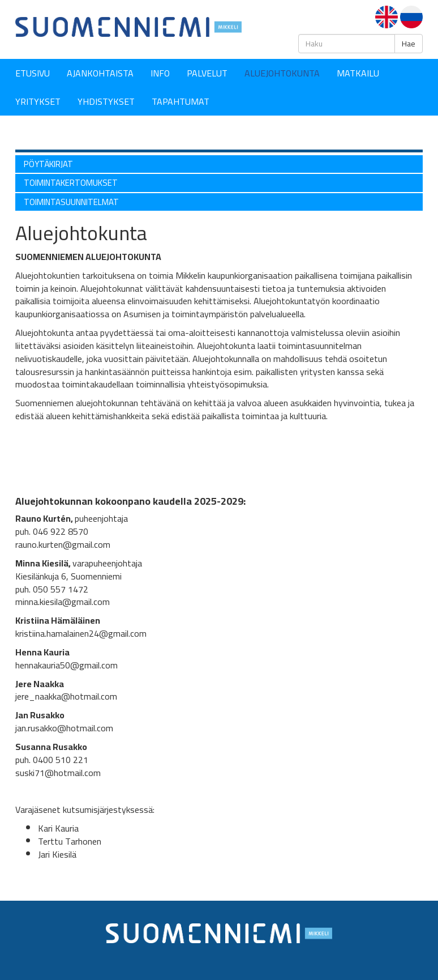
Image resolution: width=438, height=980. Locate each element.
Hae (409, 44)
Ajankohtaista (100, 73)
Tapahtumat (181, 101)
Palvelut (207, 73)
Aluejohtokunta (282, 73)
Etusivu (33, 73)
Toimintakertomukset (71, 183)
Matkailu (358, 73)
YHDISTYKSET (106, 101)
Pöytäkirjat (48, 164)
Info (160, 73)
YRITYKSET (38, 101)
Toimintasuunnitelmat (71, 202)
